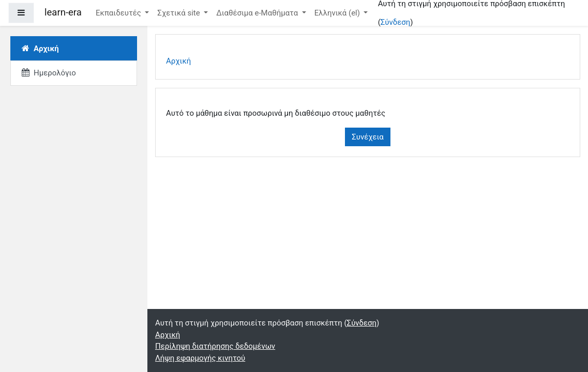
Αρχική (178, 61)
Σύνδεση (395, 22)
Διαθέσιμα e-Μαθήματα (258, 13)
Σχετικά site (179, 13)
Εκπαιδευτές (119, 13)
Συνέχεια (368, 137)
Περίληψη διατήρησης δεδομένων (215, 346)
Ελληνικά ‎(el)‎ (338, 13)
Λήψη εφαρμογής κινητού (200, 358)
